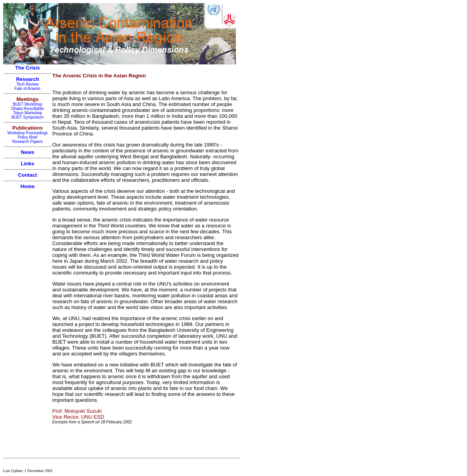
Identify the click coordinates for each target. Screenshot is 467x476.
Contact (28, 175)
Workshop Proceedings (27, 133)
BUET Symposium (28, 117)
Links (28, 164)
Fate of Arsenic (28, 89)
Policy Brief (28, 137)
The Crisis (28, 68)
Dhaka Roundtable (28, 109)
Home (28, 186)
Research (28, 79)
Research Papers (27, 142)
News (28, 152)
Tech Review (28, 84)
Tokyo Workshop (28, 113)
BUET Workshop (28, 104)
